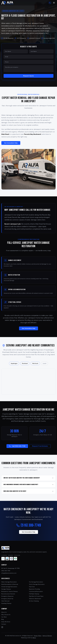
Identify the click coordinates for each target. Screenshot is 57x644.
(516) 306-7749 (29, 528)
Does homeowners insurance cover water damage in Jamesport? (28, 487)
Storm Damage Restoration (37, 584)
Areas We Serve (6, 622)
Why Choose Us (6, 615)
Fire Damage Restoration (36, 582)
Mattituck (35, 366)
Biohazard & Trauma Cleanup (9, 591)
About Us (4, 612)
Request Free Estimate (40, 448)
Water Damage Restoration (9, 582)
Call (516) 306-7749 (17, 448)
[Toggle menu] (54, 3)
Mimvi (34, 638)
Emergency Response (7, 596)
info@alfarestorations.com (9, 573)
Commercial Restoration (36, 591)
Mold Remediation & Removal (10, 584)
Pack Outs (32, 587)
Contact (4, 624)
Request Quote (28, 76)
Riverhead (25, 366)
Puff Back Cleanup (34, 594)
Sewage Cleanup (6, 589)
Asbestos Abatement (35, 599)
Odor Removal (5, 601)
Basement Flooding (34, 589)
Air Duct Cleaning (34, 601)
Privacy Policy (38, 636)
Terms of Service (47, 636)
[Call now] (50, 3)
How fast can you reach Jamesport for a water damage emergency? (28, 480)
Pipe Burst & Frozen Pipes (36, 596)
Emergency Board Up (7, 599)
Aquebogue (14, 366)
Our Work (4, 617)
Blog (3, 619)
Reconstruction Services (8, 594)
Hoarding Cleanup (6, 603)
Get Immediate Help (11, 145)
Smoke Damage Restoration (9, 587)
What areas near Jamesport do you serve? (28, 494)
